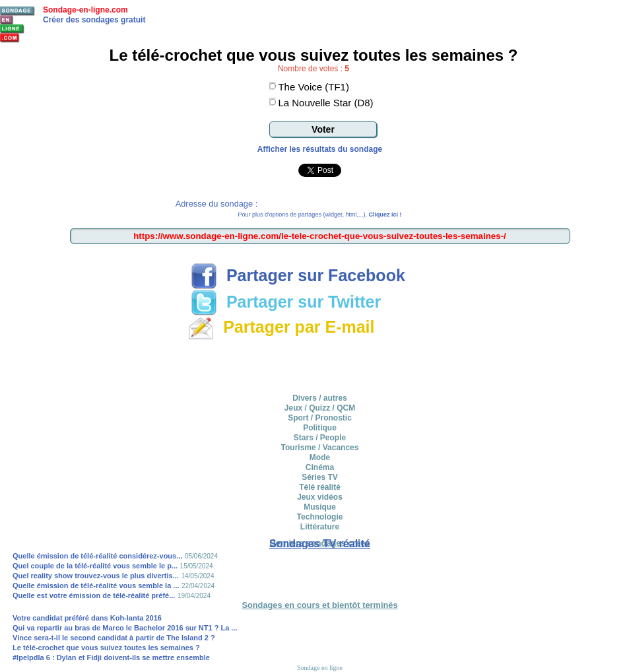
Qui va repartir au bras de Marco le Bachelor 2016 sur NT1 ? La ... (125, 628)
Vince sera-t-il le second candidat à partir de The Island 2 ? (114, 638)
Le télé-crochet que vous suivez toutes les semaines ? (106, 648)
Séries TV (320, 477)
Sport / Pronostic (320, 418)
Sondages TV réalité (320, 544)
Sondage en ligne (320, 668)
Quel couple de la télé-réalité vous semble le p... (95, 566)
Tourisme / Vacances (320, 448)
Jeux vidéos (320, 497)
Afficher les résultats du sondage (320, 149)
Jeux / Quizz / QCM (320, 408)
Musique (320, 507)
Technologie (320, 517)
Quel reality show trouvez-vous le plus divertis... (96, 576)
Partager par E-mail (281, 327)
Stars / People (320, 438)
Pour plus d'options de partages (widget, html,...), (320, 215)
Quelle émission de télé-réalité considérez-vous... (97, 556)
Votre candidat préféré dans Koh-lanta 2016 (87, 618)
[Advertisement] (320, 364)
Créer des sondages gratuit (94, 20)
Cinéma (320, 467)
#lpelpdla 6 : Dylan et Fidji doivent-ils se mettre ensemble (111, 657)
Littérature (320, 527)
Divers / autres (320, 398)
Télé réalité (320, 487)
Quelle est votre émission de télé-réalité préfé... (94, 595)
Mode (320, 457)
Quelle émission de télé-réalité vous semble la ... (96, 586)
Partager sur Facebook (298, 275)
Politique (320, 428)
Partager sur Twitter (286, 302)
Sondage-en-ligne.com (85, 10)
